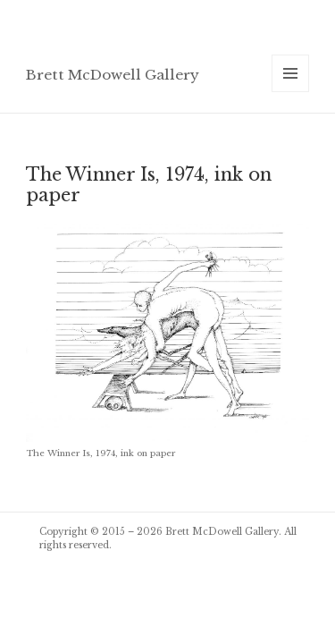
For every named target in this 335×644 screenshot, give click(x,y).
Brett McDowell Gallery (113, 75)
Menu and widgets (291, 92)
